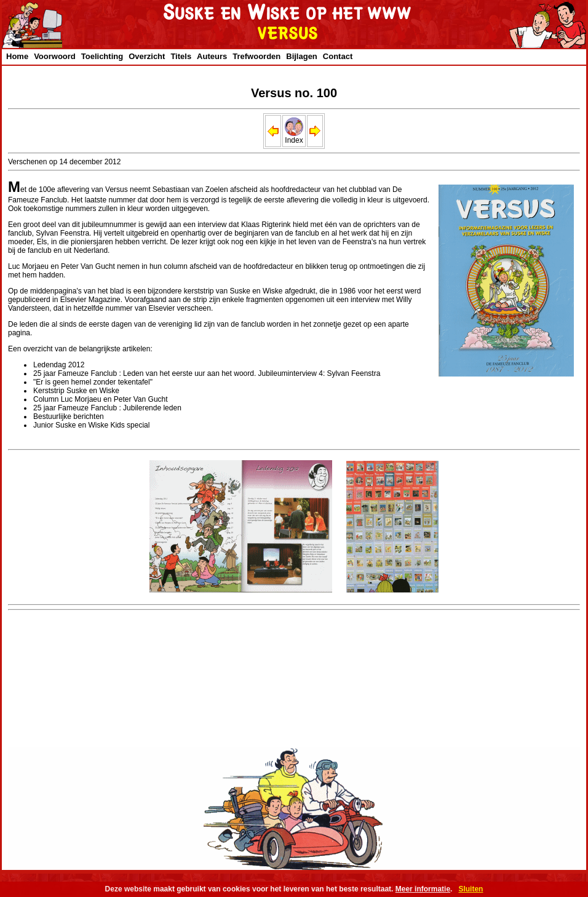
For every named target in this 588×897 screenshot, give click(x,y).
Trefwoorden (256, 56)
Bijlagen (302, 56)
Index (294, 137)
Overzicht (147, 56)
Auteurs (212, 56)
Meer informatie (423, 889)
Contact (338, 56)
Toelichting (102, 56)
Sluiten (471, 889)
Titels (181, 56)
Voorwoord (55, 56)
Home (17, 56)
